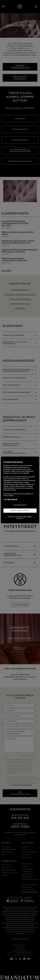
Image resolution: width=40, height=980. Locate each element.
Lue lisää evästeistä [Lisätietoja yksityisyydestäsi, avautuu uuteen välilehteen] (10, 499)
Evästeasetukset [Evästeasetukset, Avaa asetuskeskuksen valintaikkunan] (20, 505)
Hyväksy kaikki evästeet (20, 510)
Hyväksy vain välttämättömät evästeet (20, 518)
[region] (20, 490)
